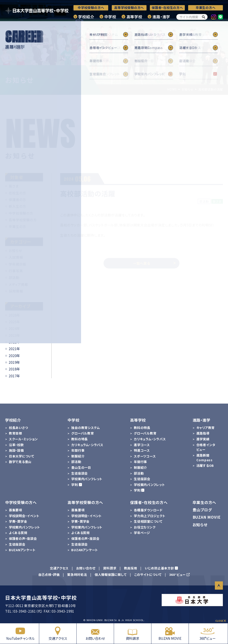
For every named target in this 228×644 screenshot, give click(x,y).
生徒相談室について (148, 521)
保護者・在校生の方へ (167, 8)
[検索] (204, 17)
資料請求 (133, 634)
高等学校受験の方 (23, 220)
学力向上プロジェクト (150, 516)
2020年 (14, 356)
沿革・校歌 (16, 445)
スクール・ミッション (23, 439)
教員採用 (131, 568)
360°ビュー (207, 634)
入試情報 (16, 257)
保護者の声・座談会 (23, 538)
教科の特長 (79, 439)
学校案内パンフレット (87, 479)
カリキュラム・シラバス (87, 445)
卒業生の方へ (206, 8)
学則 (75, 485)
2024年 (14, 328)
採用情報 (16, 291)
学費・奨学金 (18, 521)
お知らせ (15, 250)
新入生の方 (17, 206)
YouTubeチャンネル (20, 634)
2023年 (14, 335)
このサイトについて (148, 575)
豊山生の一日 (81, 467)
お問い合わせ (95, 634)
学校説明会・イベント (24, 516)
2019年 (14, 362)
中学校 (110, 17)
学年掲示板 (17, 264)
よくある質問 (18, 533)
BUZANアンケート (22, 550)
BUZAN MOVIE (170, 634)
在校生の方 (17, 193)
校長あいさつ (18, 428)
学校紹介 (86, 17)
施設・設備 (16, 450)
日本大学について (22, 456)
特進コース (142, 450)
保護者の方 (17, 199)
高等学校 (134, 17)
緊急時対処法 (77, 575)
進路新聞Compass (205, 458)
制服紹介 (78, 456)
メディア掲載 (18, 284)
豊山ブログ (202, 510)
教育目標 (15, 433)
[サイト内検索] (192, 17)
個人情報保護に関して (111, 575)
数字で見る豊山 (20, 462)
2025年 (14, 322)
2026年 (14, 315)
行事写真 (16, 271)
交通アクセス (58, 634)
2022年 (14, 342)
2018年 (14, 369)
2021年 (14, 349)
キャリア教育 (206, 428)
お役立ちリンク (145, 527)
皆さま (14, 186)
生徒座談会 (79, 473)
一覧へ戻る (155, 263)
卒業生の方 (17, 226)
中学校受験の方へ (91, 8)
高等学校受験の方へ (129, 8)
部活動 (14, 277)
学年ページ (142, 533)
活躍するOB (205, 465)
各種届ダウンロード (148, 510)
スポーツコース (145, 456)
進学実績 (203, 439)
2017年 (14, 376)
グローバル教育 (82, 433)
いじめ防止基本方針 (159, 568)
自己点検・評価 (49, 575)
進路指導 (203, 433)
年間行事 (78, 450)
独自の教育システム (85, 428)
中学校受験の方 (21, 213)
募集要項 (15, 510)
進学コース (142, 445)
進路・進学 (161, 17)
